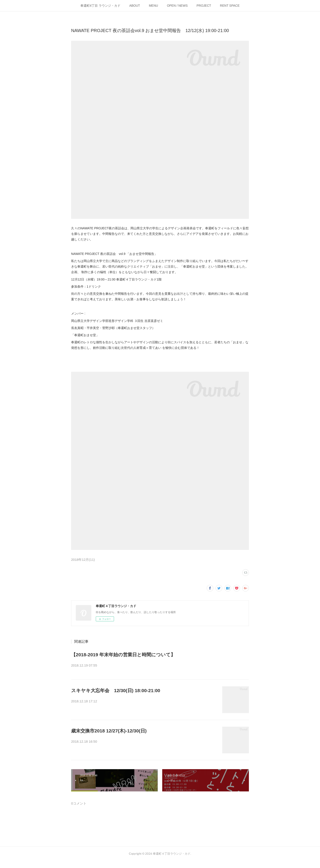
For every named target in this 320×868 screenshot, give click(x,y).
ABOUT (135, 6)
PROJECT (204, 6)
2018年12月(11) (83, 560)
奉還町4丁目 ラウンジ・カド (100, 6)
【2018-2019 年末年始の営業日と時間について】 (123, 655)
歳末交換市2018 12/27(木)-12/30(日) (109, 733)
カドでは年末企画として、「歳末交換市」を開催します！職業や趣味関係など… (143, 745)
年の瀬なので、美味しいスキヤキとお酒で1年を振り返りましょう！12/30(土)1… (144, 704)
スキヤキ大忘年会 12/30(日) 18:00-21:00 (116, 693)
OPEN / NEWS (177, 6)
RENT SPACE (230, 6)
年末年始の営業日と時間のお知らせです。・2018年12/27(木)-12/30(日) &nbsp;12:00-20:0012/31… (159, 666)
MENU (153, 6)
